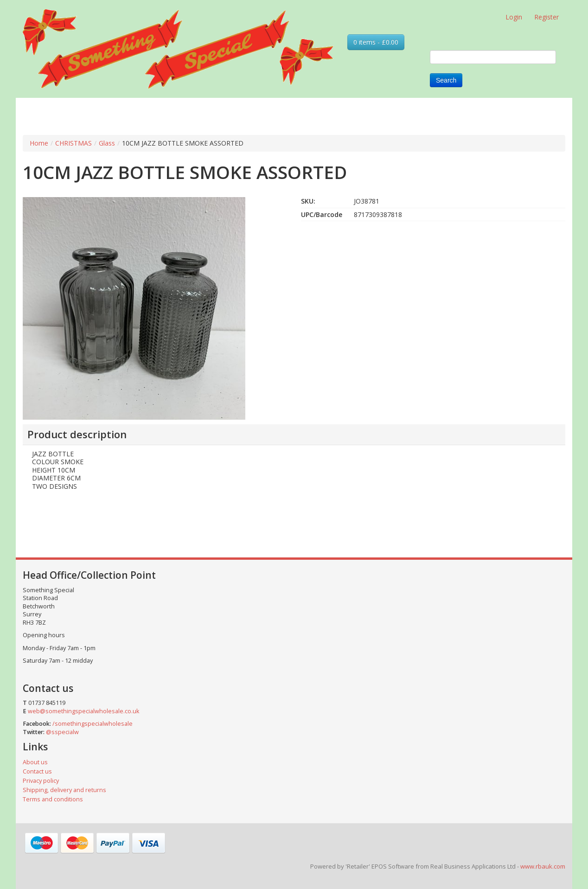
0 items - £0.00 (376, 42)
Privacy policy (41, 781)
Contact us (37, 771)
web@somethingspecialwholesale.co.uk (83, 711)
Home (39, 143)
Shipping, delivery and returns (64, 790)
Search (446, 80)
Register (546, 17)
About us (35, 762)
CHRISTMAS (73, 143)
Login (514, 17)
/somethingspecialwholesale (93, 724)
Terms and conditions (53, 799)
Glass (107, 143)
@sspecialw (62, 732)
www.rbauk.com (543, 866)
